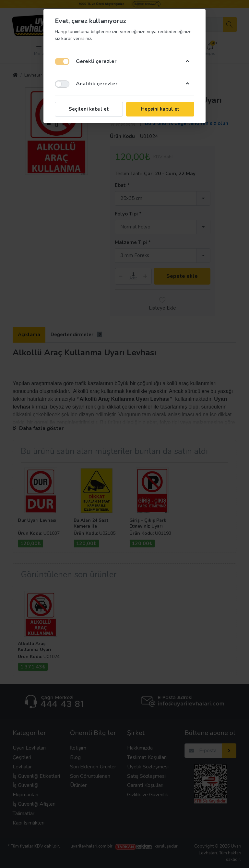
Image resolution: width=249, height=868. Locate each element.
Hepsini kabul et (160, 109)
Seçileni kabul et (89, 109)
